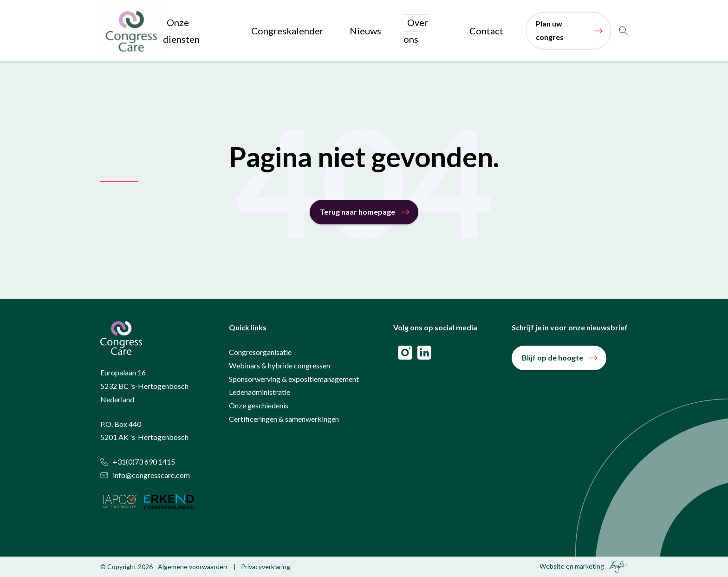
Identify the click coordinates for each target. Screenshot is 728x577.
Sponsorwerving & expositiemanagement (294, 379)
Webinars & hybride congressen (279, 366)
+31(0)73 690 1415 (138, 462)
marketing (589, 567)
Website (552, 567)
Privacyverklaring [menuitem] (266, 567)
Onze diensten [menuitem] (259, 31)
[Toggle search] (623, 31)
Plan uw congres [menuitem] (560, 31)
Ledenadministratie (260, 393)
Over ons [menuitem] (441, 31)
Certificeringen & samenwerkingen (284, 420)
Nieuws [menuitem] (393, 31)
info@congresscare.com (145, 476)
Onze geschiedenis (259, 406)
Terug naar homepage (357, 213)
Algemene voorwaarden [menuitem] (192, 567)
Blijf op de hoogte (552, 358)
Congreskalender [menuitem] (332, 31)
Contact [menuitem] (490, 31)
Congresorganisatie (260, 353)
